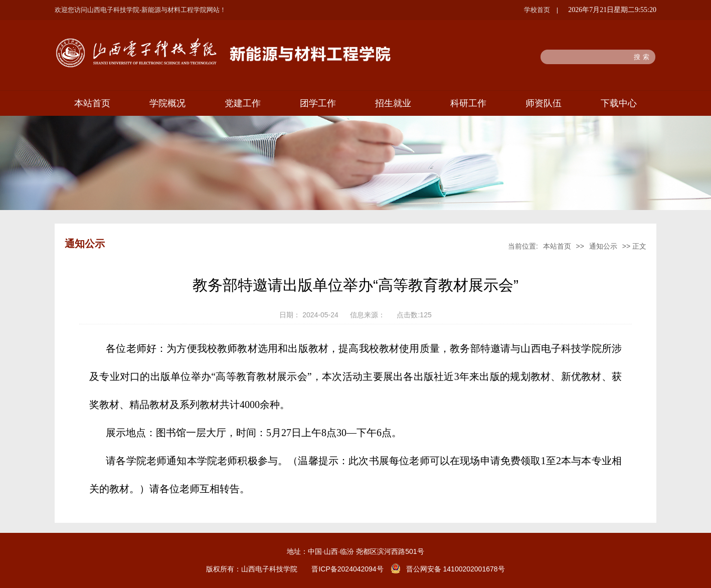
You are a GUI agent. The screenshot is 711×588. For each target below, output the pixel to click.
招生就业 (393, 103)
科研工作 (468, 103)
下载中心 (619, 103)
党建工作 (243, 103)
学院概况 (167, 103)
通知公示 (603, 246)
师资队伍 (544, 103)
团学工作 (318, 103)
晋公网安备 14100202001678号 (456, 569)
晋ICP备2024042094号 (347, 569)
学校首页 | (541, 10)
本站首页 (92, 103)
